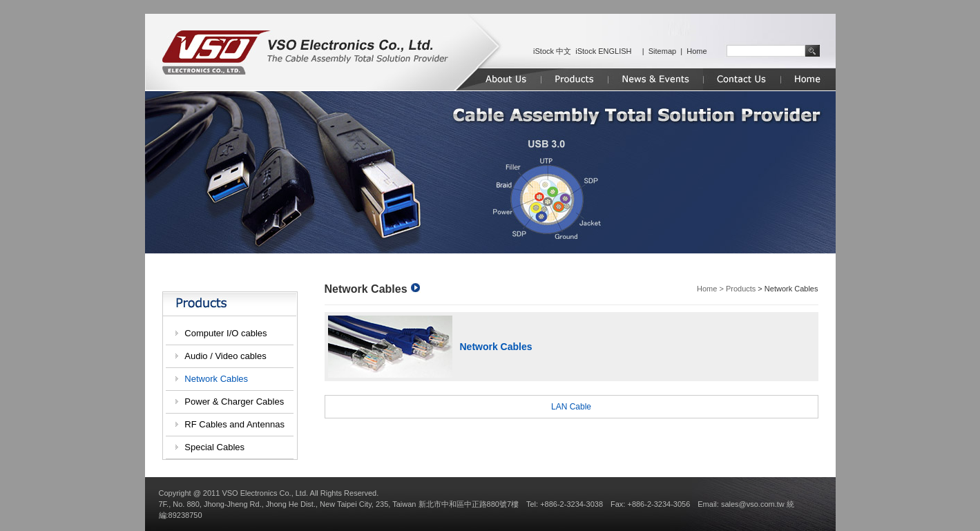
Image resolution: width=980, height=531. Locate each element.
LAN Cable (571, 407)
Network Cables (216, 379)
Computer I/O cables (225, 333)
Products (741, 289)
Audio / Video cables (225, 356)
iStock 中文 (552, 51)
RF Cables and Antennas (234, 424)
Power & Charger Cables (234, 402)
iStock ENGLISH (603, 51)
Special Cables (214, 447)
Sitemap (662, 51)
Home (696, 51)
